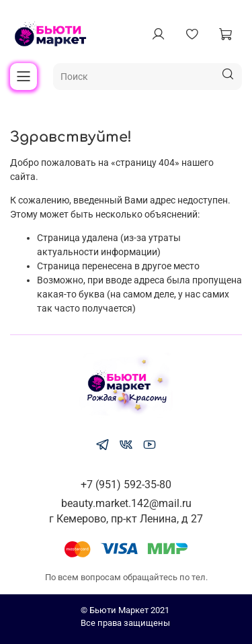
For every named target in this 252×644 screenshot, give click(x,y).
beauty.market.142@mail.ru (126, 503)
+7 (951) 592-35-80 (126, 485)
